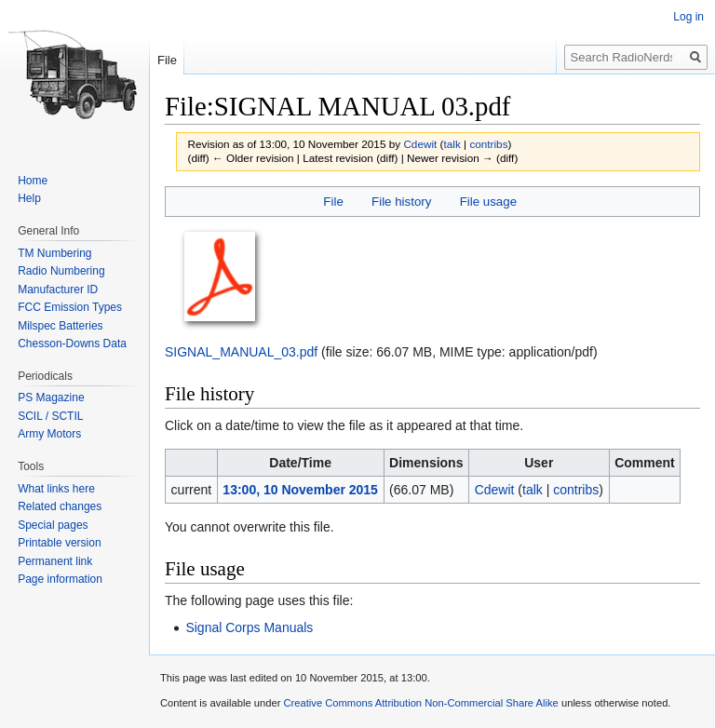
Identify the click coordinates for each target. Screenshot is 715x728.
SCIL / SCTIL (50, 416)
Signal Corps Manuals (249, 627)
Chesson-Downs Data (72, 344)
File (333, 202)
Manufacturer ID (58, 290)
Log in (688, 17)
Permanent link (55, 561)
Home (33, 181)
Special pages (53, 525)
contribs (488, 144)
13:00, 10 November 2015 (300, 490)
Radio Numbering (61, 271)
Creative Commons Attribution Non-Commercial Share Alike (420, 703)
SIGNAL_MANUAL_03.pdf (241, 352)
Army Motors (49, 434)
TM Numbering (54, 253)
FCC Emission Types (70, 307)
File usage (488, 202)
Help (29, 198)
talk (452, 144)
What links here (56, 489)
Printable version (59, 543)
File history (401, 202)
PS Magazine (51, 398)
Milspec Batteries (60, 326)
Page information (60, 579)
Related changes (60, 506)
